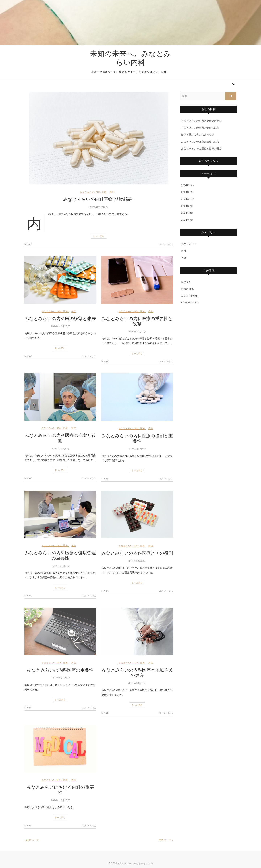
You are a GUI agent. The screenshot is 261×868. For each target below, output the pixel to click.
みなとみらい (87, 192)
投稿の (187, 289)
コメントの (190, 296)
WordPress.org (190, 302)
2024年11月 (188, 192)
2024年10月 (188, 199)
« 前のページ (32, 840)
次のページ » (166, 840)
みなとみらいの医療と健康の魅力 (200, 128)
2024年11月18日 (99, 207)
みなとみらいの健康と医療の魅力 (200, 141)
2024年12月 (188, 185)
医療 (104, 192)
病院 (112, 192)
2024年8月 (187, 213)
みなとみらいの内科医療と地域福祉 (99, 199)
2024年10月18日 (137, 683)
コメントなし (166, 244)
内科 (98, 192)
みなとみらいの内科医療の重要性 (60, 670)
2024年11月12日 (137, 332)
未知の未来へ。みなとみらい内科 (130, 58)
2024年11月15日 (60, 326)
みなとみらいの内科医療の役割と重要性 (137, 438)
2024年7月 (187, 220)
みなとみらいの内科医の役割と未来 (60, 318)
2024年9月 (187, 206)
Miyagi (28, 244)
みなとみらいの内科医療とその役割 (137, 553)
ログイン (186, 282)
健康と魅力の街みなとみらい (198, 134)
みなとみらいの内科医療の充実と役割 (60, 438)
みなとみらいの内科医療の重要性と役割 (137, 321)
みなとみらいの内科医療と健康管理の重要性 (60, 555)
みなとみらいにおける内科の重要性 (60, 790)
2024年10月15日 (60, 800)
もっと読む (99, 236)
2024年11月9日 (60, 448)
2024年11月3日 (60, 566)
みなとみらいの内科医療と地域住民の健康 (137, 672)
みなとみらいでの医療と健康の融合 (201, 148)
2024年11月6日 (137, 449)
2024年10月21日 (60, 678)
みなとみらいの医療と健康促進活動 (201, 121)
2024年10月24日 (137, 561)
